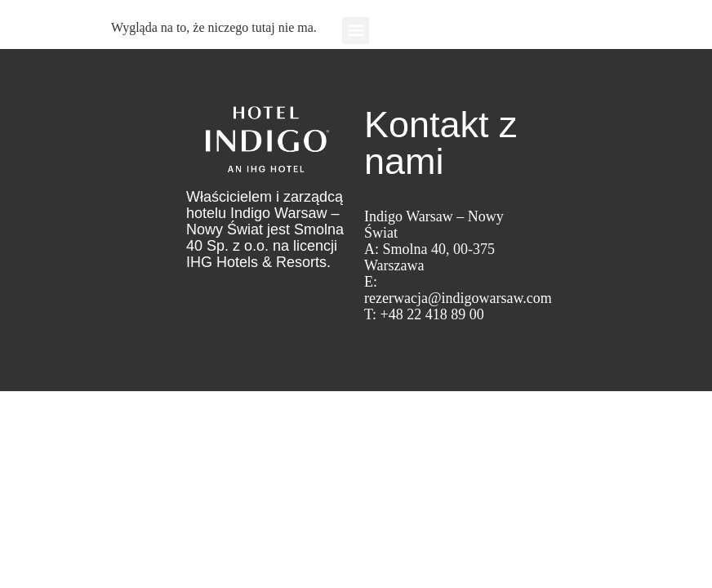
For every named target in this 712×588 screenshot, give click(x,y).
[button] (356, 31)
